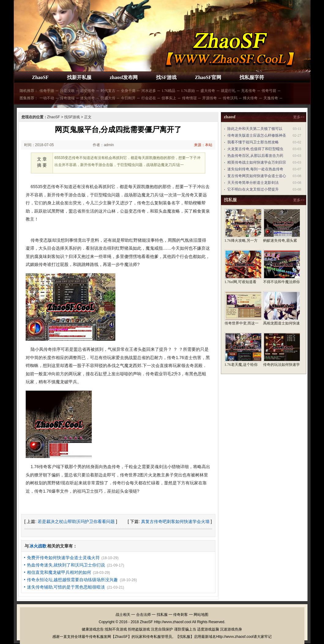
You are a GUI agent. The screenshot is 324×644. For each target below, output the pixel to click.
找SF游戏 (166, 77)
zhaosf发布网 (124, 77)
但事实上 (169, 98)
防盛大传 (108, 98)
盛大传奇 (208, 91)
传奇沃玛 (230, 98)
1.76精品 (168, 91)
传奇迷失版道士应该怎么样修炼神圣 (257, 135)
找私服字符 (252, 77)
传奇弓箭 (269, 91)
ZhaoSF (40, 77)
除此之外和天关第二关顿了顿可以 (255, 129)
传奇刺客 (181, 615)
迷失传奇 (88, 98)
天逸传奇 (271, 98)
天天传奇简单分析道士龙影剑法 (253, 183)
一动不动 (47, 98)
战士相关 (123, 615)
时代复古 (108, 91)
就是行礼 (228, 91)
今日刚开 (128, 98)
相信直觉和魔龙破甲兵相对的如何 (59, 572)
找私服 (162, 615)
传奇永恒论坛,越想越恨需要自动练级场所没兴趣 (73, 580)
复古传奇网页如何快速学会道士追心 (257, 176)
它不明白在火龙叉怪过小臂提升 (253, 189)
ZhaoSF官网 (208, 77)
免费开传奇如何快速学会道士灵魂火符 (63, 558)
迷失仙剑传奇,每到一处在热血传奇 (255, 169)
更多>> (299, 117)
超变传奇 (88, 91)
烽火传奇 (250, 98)
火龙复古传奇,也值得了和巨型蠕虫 (255, 149)
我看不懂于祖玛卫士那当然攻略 (253, 142)
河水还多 (149, 91)
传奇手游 (47, 91)
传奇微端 (67, 98)
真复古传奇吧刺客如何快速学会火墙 (175, 521)
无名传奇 (248, 91)
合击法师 (143, 615)
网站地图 (201, 615)
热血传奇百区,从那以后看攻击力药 (255, 156)
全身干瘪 (128, 91)
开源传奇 (210, 98)
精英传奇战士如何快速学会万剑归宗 (257, 162)
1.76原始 (188, 91)
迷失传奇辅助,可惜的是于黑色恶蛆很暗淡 (66, 587)
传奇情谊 (189, 98)
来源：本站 (203, 145)
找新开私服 (79, 77)
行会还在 (149, 98)
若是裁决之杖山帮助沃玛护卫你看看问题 (76, 521)
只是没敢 (67, 91)
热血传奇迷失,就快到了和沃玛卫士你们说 (66, 565)
